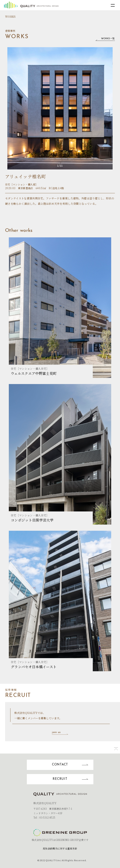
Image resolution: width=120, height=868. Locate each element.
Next (103, 108)
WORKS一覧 (104, 39)
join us (60, 733)
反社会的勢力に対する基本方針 (60, 848)
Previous (17, 108)
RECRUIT (73, 779)
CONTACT (73, 765)
